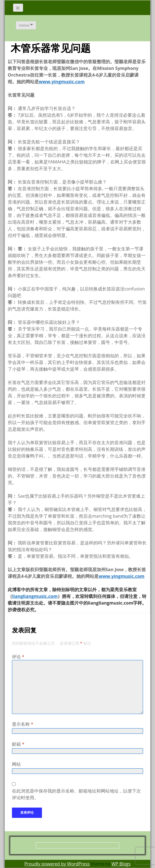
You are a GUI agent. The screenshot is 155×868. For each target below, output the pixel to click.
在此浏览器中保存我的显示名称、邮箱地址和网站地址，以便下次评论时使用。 (76, 794)
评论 (18, 657)
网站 (16, 764)
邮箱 (18, 744)
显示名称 (23, 724)
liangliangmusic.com (35, 596)
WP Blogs (121, 864)
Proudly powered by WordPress (57, 864)
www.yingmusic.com (62, 82)
